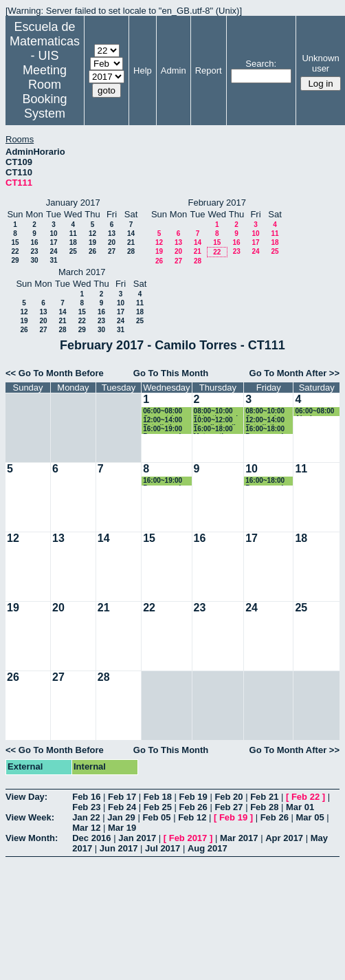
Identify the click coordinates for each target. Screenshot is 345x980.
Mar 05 (310, 817)
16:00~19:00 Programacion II (166, 429)
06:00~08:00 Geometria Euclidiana (163, 412)
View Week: (30, 817)
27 (112, 251)
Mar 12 (86, 828)
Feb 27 (229, 807)
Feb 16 (86, 797)
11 (73, 233)
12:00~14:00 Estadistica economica (163, 421)
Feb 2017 (188, 838)
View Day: (26, 797)
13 (112, 233)
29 (15, 260)
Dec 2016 (91, 838)
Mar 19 (122, 828)
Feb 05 (156, 817)
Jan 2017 (137, 838)
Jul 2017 (163, 848)
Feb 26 (193, 807)
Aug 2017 (208, 848)
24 (53, 251)
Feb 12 (192, 817)
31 (53, 260)
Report (209, 70)
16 (34, 242)
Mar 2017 (239, 838)
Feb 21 (264, 797)
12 (92, 233)
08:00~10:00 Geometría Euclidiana (265, 412)
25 (73, 251)
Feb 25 (158, 807)
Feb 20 (229, 797)
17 (53, 242)
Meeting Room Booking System (44, 92)
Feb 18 (158, 797)
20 (112, 242)
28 (131, 251)
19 (92, 242)
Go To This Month (171, 373)
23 (34, 251)
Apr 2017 (284, 838)
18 (73, 242)
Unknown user (320, 63)
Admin (174, 70)
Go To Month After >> (294, 373)
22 (15, 251)
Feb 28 (264, 807)
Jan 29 (121, 817)
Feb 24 (122, 807)
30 (34, 260)
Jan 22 (86, 817)
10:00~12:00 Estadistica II (215, 421)
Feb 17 (122, 797)
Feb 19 (193, 797)
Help (143, 70)
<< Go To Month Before (55, 373)
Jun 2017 (119, 848)
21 (131, 242)
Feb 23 (86, 807)
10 (53, 233)
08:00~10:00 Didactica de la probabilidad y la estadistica (218, 412)
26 (92, 251)
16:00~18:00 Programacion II (268, 429)
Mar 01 (300, 807)
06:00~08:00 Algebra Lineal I (314, 412)
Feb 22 (305, 797)
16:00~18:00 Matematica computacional (218, 429)
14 (131, 233)
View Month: (32, 838)
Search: (261, 64)
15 (15, 242)
